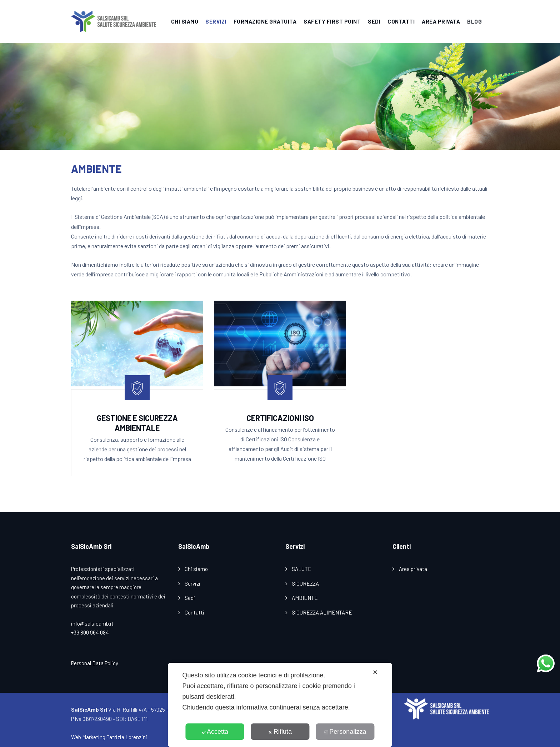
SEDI (374, 21)
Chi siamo (196, 569)
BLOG (474, 21)
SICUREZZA (305, 583)
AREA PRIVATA (441, 21)
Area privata (413, 569)
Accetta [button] (215, 732)
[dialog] (280, 705)
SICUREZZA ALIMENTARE (322, 612)
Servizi (192, 583)
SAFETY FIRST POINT (332, 21)
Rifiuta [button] (280, 732)
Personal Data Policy (95, 663)
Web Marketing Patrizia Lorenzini (109, 737)
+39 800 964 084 (90, 632)
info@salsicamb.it (92, 623)
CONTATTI (401, 21)
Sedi (190, 598)
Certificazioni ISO (280, 418)
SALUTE (302, 569)
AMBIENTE (305, 598)
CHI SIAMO (185, 21)
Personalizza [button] (345, 732)
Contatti (194, 612)
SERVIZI (216, 21)
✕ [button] (375, 672)
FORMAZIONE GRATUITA (265, 21)
